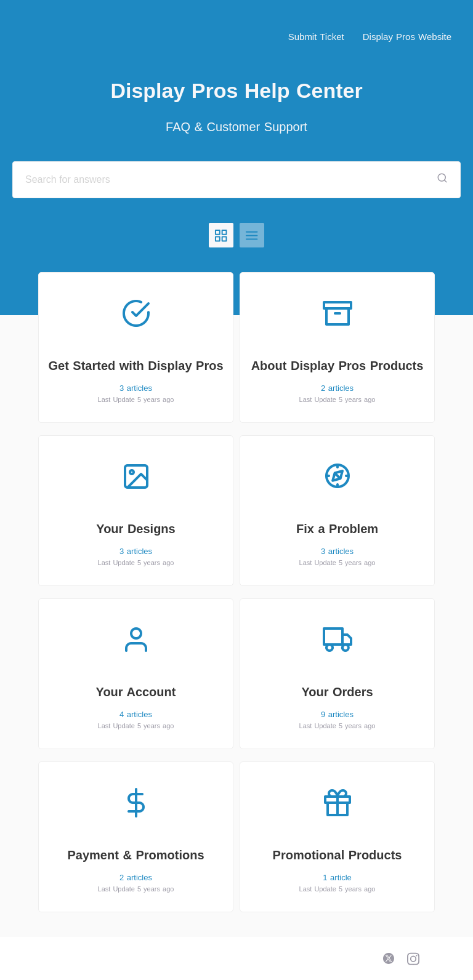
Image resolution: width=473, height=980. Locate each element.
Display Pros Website (407, 37)
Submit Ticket (316, 37)
